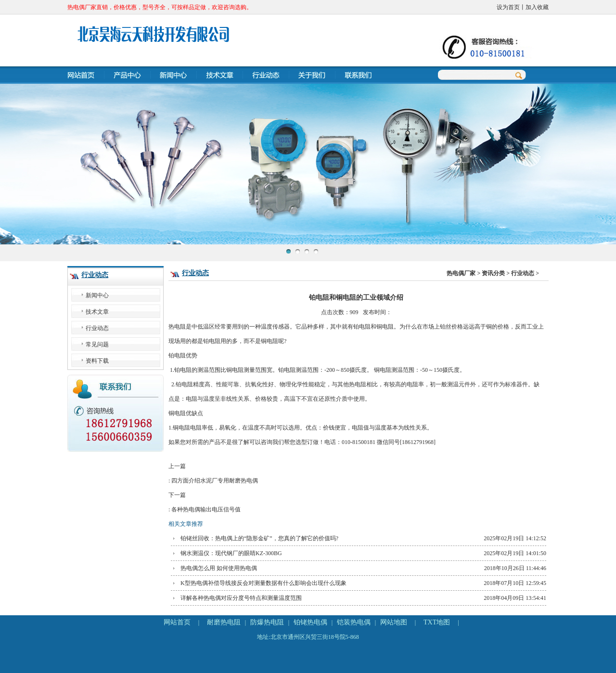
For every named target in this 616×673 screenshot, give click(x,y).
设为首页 (508, 7)
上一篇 (356, 475)
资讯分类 (493, 273)
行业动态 (95, 275)
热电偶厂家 (461, 273)
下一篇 (356, 504)
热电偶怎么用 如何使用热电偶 (219, 568)
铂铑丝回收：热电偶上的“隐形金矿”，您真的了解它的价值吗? (259, 538)
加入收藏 (537, 7)
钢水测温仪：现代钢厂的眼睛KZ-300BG (231, 553)
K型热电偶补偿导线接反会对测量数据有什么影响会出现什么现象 (263, 583)
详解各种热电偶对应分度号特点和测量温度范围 (241, 598)
